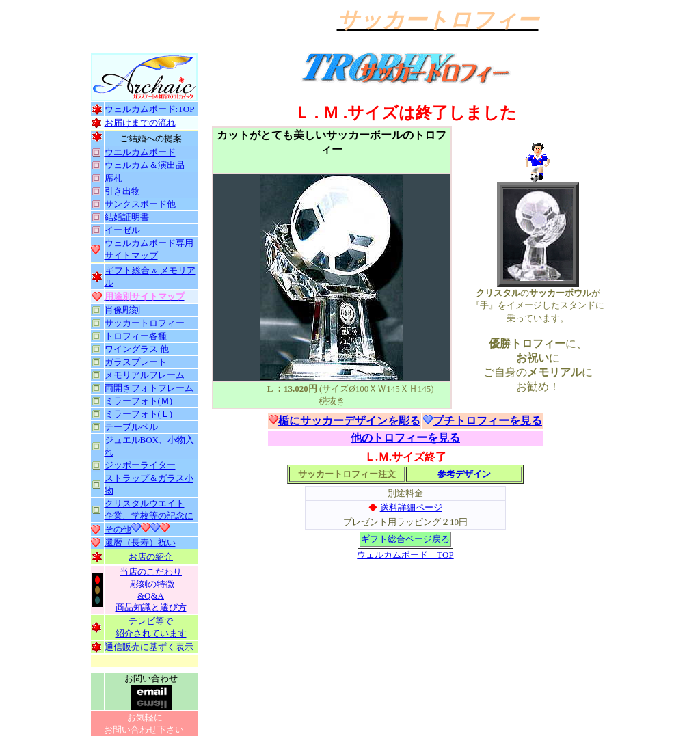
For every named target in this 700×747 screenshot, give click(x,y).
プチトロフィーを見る (487, 421)
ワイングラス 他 (137, 349)
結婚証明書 (127, 217)
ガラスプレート (136, 362)
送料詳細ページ (411, 507)
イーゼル (122, 230)
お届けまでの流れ (140, 123)
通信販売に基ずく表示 (149, 647)
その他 (118, 529)
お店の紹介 (151, 557)
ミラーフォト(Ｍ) (139, 401)
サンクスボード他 (140, 204)
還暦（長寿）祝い (140, 542)
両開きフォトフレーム (149, 388)
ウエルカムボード (140, 152)
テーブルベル (131, 427)
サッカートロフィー (145, 323)
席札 (113, 178)
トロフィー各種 (136, 336)
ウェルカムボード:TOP (150, 109)
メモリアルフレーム (145, 375)
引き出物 (122, 191)
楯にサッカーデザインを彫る (349, 421)
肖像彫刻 (122, 310)
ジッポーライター (140, 465)
